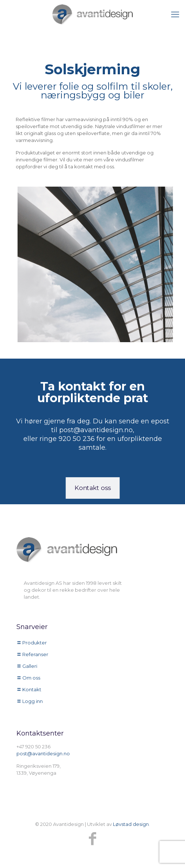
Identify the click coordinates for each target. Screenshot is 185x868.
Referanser (35, 654)
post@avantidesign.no (43, 753)
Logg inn (33, 701)
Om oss (31, 678)
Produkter (35, 643)
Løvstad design (131, 824)
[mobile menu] (175, 15)
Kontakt (32, 689)
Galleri (30, 666)
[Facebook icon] (92, 839)
